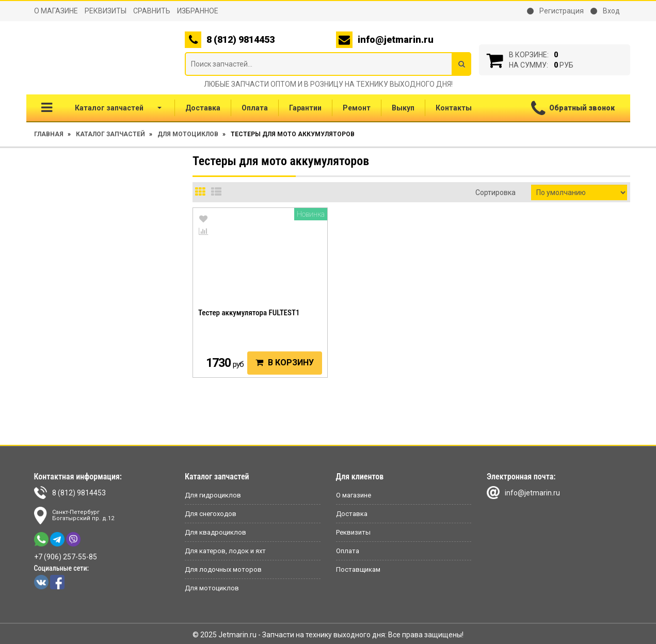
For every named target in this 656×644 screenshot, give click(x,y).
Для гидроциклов (213, 495)
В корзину (285, 363)
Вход (605, 11)
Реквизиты (106, 11)
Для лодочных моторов (223, 569)
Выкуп (403, 108)
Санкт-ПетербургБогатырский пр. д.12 (74, 516)
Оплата (255, 108)
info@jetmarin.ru (396, 39)
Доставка (203, 108)
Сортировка (495, 192)
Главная (49, 134)
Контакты (454, 108)
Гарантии (305, 108)
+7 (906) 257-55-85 (66, 557)
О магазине (56, 11)
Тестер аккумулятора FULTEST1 (249, 313)
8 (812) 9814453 (70, 493)
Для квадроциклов (215, 532)
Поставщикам (358, 569)
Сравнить (152, 11)
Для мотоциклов (188, 134)
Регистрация (555, 11)
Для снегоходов (211, 514)
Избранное (198, 11)
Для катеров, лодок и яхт (225, 551)
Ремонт (357, 108)
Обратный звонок (573, 109)
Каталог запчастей (101, 108)
